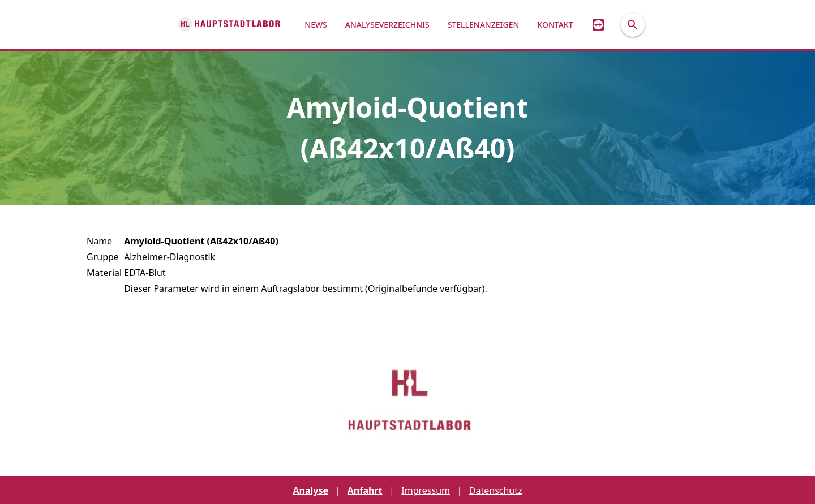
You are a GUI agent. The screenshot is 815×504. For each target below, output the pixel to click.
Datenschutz (496, 490)
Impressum (426, 490)
